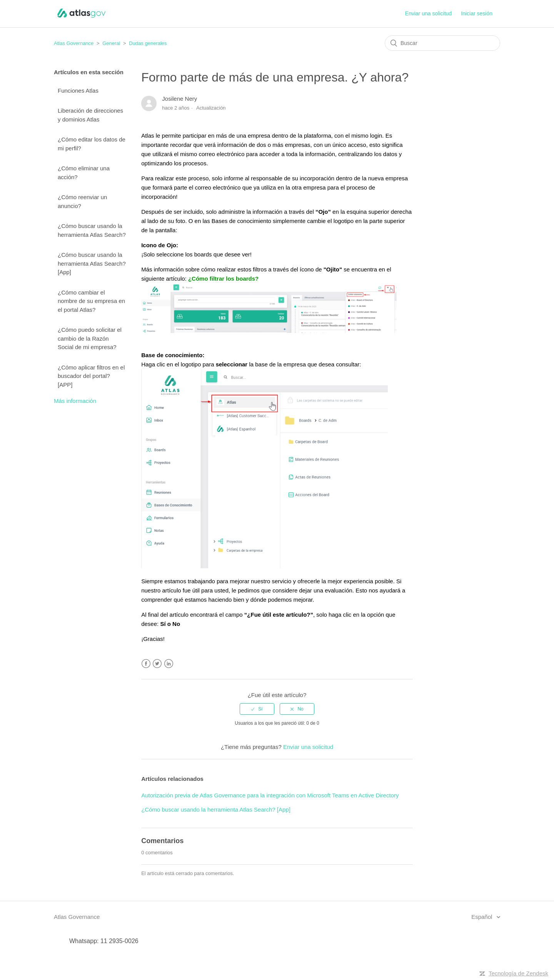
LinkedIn (169, 664)
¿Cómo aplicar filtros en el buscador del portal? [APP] (91, 376)
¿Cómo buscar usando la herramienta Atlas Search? (92, 230)
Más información (75, 401)
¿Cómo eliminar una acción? (84, 173)
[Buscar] (442, 43)
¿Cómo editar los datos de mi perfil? (92, 144)
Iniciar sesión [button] (477, 13)
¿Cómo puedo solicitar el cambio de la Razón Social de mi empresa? (90, 338)
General (111, 43)
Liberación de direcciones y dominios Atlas (90, 115)
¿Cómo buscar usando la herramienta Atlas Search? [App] (92, 263)
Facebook (146, 664)
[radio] (257, 709)
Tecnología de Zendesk (518, 973)
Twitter (157, 664)
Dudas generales (148, 43)
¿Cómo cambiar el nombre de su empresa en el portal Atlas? (91, 301)
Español (482, 917)
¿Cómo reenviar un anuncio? (82, 201)
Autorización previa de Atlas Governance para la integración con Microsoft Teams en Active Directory (270, 795)
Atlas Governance (74, 43)
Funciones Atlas (78, 91)
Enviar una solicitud (428, 13)
